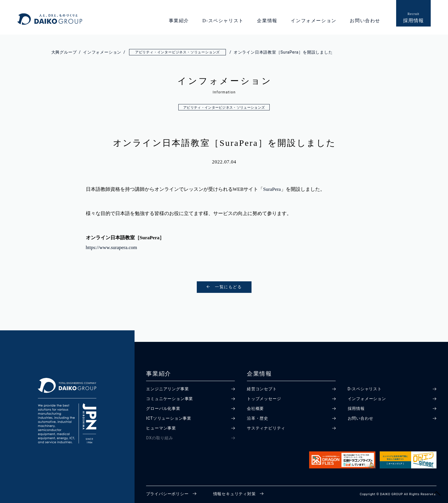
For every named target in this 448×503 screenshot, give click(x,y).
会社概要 (255, 408)
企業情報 (267, 21)
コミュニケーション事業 (170, 399)
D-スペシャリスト (223, 21)
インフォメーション (313, 21)
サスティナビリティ (266, 428)
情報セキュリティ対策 (235, 494)
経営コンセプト (262, 389)
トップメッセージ (264, 399)
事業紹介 (179, 21)
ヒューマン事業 (161, 428)
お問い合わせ (365, 21)
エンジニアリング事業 (167, 389)
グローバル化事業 (163, 408)
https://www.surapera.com (111, 247)
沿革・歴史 (258, 418)
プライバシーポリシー (167, 494)
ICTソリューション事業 (169, 418)
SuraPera (272, 189)
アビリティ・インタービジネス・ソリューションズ (224, 108)
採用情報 (356, 408)
